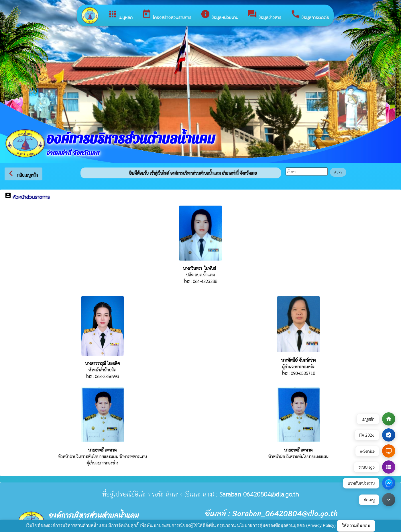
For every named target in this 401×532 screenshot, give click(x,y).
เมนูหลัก (120, 15)
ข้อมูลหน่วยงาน (219, 15)
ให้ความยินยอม (356, 526)
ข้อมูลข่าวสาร (264, 15)
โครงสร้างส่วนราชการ (167, 15)
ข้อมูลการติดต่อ (310, 15)
